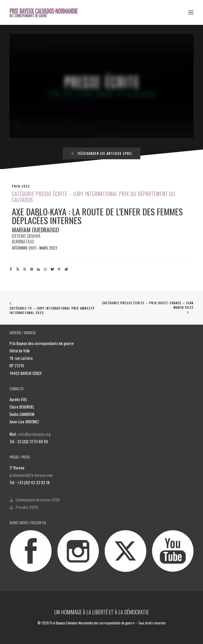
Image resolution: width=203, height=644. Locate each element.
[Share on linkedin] (38, 269)
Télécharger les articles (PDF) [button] (101, 153)
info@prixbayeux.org (34, 434)
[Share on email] (66, 269)
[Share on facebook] (11, 269)
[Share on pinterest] (31, 269)
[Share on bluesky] (52, 269)
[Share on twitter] (18, 269)
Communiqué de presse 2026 (38, 500)
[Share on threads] (25, 269)
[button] (191, 12)
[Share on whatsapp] (45, 269)
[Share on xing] (59, 269)
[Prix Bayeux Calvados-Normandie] (47, 12)
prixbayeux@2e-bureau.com (31, 475)
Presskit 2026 (27, 507)
